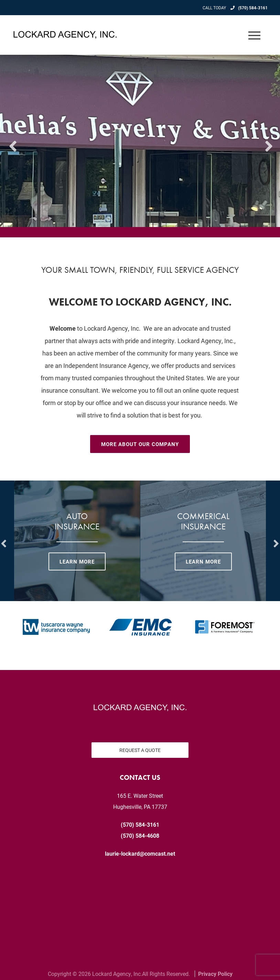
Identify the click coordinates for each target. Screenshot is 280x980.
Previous (12, 141)
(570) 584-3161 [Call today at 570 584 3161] (253, 8)
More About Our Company (140, 444)
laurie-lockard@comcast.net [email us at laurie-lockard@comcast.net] (140, 853)
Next (268, 141)
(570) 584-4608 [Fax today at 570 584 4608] (140, 835)
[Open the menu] (255, 35)
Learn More (77, 561)
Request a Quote (140, 750)
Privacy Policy (215, 974)
